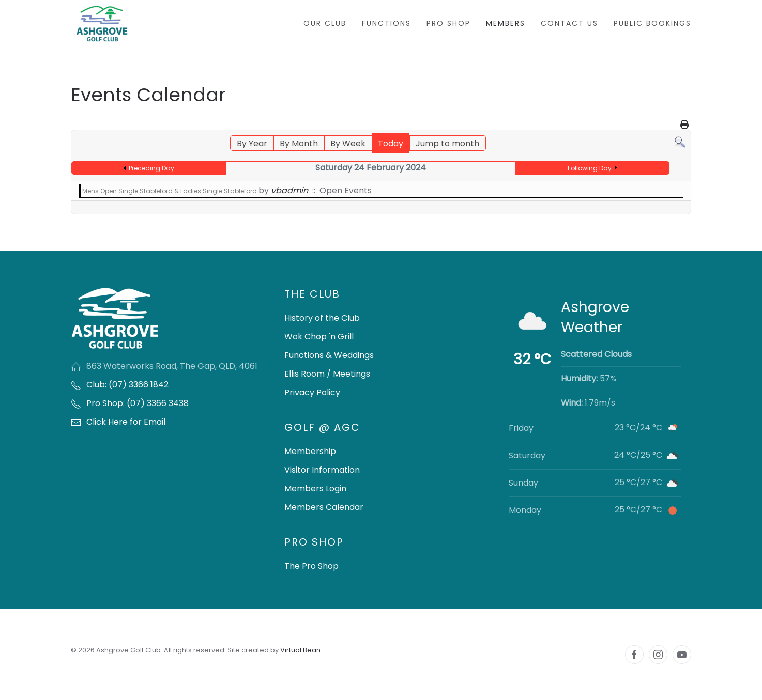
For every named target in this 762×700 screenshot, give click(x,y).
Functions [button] (386, 23)
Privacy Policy (312, 392)
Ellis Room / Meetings (327, 374)
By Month (299, 143)
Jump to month (447, 143)
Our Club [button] (325, 23)
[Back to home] (102, 24)
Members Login (315, 488)
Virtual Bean (300, 650)
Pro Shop (448, 23)
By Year (252, 143)
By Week (348, 143)
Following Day (590, 168)
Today (391, 143)
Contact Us (569, 23)
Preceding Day (151, 168)
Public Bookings (652, 23)
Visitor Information (322, 470)
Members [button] (506, 23)
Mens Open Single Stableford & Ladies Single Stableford (170, 191)
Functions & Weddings (329, 355)
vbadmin (289, 190)
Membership (310, 451)
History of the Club (322, 318)
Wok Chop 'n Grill (319, 337)
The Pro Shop (311, 566)
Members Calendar (324, 507)
